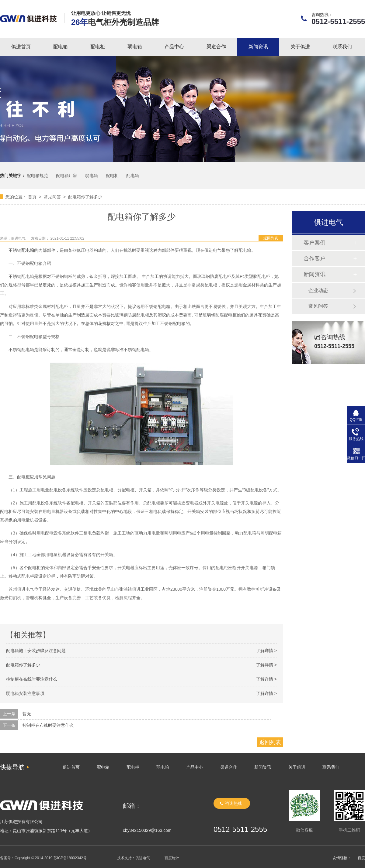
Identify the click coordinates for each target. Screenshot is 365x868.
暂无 (27, 714)
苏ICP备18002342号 (70, 858)
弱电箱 (135, 47)
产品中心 (174, 47)
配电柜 (98, 47)
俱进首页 (21, 47)
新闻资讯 (258, 47)
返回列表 (271, 238)
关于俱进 (300, 47)
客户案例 (315, 243)
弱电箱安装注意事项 (25, 693)
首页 (32, 197)
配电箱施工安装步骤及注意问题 (36, 651)
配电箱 (61, 47)
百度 (361, 858)
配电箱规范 (37, 176)
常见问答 (52, 197)
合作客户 (315, 258)
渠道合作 (216, 47)
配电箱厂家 (67, 176)
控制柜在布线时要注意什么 (32, 679)
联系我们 (342, 47)
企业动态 (318, 290)
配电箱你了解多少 (85, 197)
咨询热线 (234, 803)
